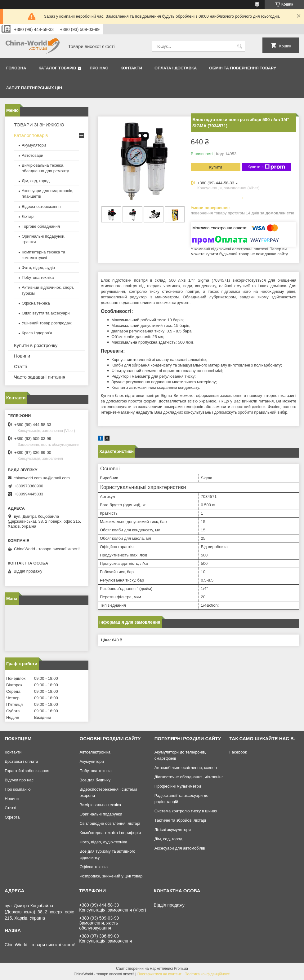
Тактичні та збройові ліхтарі (180, 820)
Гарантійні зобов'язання (27, 771)
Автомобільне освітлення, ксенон (186, 768)
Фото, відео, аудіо (38, 268)
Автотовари (33, 155)
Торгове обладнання (41, 226)
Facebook (238, 752)
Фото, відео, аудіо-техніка (103, 842)
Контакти (132, 68)
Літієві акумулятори (173, 830)
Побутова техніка (38, 277)
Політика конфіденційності (208, 974)
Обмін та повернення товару (242, 68)
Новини (22, 356)
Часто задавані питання (40, 377)
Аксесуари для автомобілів (180, 848)
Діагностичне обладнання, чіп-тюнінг (189, 777)
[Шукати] (240, 46)
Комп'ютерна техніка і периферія (110, 833)
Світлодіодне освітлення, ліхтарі (110, 823)
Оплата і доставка (176, 68)
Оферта (12, 817)
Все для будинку (95, 780)
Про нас (99, 68)
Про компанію (18, 789)
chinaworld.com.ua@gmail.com (42, 478)
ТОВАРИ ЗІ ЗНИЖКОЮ (39, 125)
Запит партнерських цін (34, 88)
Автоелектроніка (95, 752)
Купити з (266, 167)
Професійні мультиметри (178, 786)
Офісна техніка (36, 303)
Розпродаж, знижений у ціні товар (111, 876)
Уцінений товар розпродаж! (47, 323)
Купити (216, 167)
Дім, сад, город (36, 181)
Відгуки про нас (19, 780)
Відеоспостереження (41, 207)
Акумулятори (34, 145)
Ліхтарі (28, 216)
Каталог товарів (57, 68)
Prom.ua (181, 969)
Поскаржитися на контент (159, 974)
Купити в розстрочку (36, 345)
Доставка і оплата (21, 761)
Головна (16, 68)
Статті (21, 366)
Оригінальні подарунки (101, 814)
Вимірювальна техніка (100, 805)
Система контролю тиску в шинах (186, 811)
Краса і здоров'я (37, 333)
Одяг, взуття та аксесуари (46, 313)
